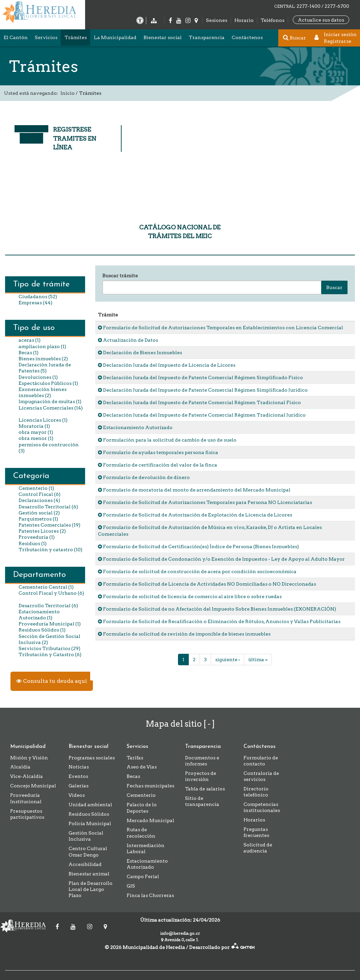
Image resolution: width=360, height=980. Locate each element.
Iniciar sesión (340, 34)
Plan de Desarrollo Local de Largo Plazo (91, 889)
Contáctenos (247, 37)
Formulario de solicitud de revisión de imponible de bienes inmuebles (184, 634)
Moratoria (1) (34, 426)
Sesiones (217, 20)
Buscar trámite (120, 276)
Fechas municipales (150, 786)
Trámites (76, 37)
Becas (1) (29, 353)
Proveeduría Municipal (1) (50, 624)
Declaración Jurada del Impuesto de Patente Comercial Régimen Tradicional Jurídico (202, 415)
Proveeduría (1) (37, 537)
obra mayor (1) (36, 432)
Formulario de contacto (261, 761)
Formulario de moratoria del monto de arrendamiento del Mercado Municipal (194, 490)
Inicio (68, 93)
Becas (133, 776)
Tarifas (135, 758)
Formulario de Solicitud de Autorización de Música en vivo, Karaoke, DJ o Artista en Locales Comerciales (210, 531)
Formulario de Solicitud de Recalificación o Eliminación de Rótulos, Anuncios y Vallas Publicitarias (219, 621)
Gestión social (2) (39, 513)
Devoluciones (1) (38, 377)
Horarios (254, 820)
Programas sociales (92, 758)
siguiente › (227, 660)
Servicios (46, 37)
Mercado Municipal (150, 820)
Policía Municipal (90, 823)
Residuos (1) (33, 543)
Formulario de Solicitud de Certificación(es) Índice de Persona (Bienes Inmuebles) (198, 547)
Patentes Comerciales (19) (49, 525)
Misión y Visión (29, 758)
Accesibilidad (85, 864)
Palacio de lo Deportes (142, 808)
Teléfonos (273, 20)
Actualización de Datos (128, 340)
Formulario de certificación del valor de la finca (158, 465)
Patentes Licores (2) (42, 531)
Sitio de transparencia (202, 801)
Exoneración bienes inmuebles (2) (43, 392)
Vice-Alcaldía (27, 776)
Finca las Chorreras (150, 895)
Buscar (334, 287)
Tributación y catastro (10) (50, 550)
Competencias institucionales (262, 807)
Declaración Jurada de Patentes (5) (45, 368)
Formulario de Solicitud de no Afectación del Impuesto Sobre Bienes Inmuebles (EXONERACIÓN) (217, 609)
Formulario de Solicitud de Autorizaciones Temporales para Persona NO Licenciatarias (205, 502)
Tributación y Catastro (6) (50, 654)
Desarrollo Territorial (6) (48, 507)
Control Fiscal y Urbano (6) (51, 593)
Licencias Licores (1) (43, 420)
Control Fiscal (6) (40, 494)
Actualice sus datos (321, 20)
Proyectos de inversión (201, 776)
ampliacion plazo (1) (42, 346)
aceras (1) (30, 340)
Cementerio (141, 795)
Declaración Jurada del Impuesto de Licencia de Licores (167, 365)
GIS (131, 886)
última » (258, 660)
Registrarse (338, 41)
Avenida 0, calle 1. (180, 940)
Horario (244, 20)
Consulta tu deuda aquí (52, 681)
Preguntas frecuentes (256, 832)
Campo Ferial (143, 876)
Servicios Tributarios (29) (49, 648)
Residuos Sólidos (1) (42, 630)
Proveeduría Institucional (26, 798)
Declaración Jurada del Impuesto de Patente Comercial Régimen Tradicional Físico (199, 402)
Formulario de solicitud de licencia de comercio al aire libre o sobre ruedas (190, 596)
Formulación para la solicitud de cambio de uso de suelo (167, 440)
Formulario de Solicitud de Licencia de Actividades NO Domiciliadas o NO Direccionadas (207, 584)
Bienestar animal (89, 874)
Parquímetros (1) (38, 519)
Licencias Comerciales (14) (51, 408)
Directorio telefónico (256, 792)
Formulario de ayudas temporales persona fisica (158, 452)
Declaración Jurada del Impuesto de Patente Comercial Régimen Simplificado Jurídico (203, 390)
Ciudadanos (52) (38, 297)
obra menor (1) (36, 438)
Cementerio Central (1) (46, 587)
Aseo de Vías (142, 767)
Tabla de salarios (205, 789)
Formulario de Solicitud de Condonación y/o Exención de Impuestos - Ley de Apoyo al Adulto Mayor (221, 559)
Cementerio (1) (36, 488)
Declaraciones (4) (39, 500)
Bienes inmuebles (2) (43, 359)
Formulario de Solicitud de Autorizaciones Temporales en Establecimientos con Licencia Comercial (221, 328)
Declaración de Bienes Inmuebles (140, 353)
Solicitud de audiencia (258, 848)
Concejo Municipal (33, 786)
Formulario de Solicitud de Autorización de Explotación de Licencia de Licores (195, 515)
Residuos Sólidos (89, 814)
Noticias (79, 767)
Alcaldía (20, 767)
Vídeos (77, 795)
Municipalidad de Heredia (25, 926)
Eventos (78, 776)
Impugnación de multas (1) (50, 401)
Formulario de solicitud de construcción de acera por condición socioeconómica (197, 571)
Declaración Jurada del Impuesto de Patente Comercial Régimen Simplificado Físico (200, 377)
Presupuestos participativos (27, 814)
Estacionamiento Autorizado (135, 427)
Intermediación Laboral (146, 848)
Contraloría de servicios (261, 776)
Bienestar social (163, 37)
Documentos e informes (202, 761)
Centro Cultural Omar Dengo (88, 851)
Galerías (79, 786)
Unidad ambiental (90, 805)
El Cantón (16, 37)
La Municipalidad (115, 37)
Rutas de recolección (141, 833)
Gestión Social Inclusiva (86, 836)
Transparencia (207, 37)
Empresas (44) (35, 303)
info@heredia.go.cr (180, 933)
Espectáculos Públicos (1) (48, 383)
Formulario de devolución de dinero (144, 477)
